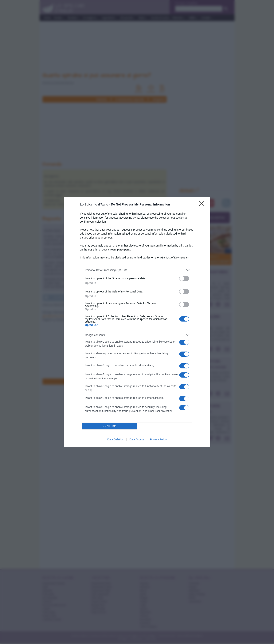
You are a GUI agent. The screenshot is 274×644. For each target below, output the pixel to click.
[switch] (184, 278)
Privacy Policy (158, 439)
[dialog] (137, 322)
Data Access (137, 439)
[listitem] (137, 270)
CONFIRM (110, 426)
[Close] (203, 205)
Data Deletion (115, 439)
